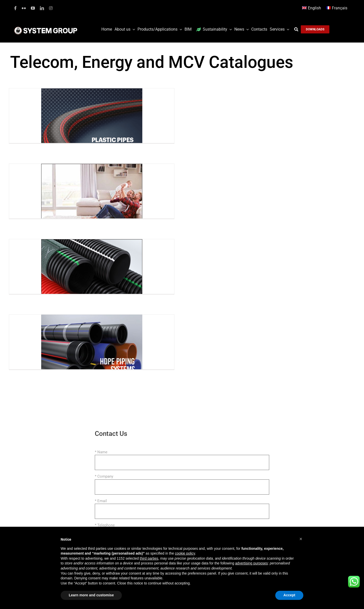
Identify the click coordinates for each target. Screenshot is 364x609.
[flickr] (24, 8)
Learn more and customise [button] (91, 595)
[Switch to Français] (337, 8)
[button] (301, 539)
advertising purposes (251, 563)
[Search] (298, 29)
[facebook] (15, 8)
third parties (149, 558)
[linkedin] (42, 8)
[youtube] (33, 8)
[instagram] (51, 8)
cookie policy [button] (185, 553)
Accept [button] (289, 595)
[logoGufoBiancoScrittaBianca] (46, 28)
